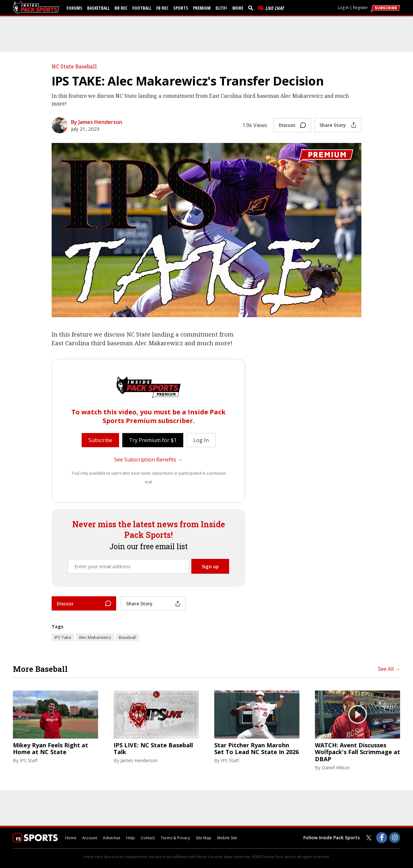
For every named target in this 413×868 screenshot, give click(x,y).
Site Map (204, 838)
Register (360, 8)
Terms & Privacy (175, 838)
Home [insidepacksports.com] (71, 838)
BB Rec (121, 8)
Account (90, 838)
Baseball (127, 637)
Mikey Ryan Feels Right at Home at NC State (50, 749)
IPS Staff (29, 760)
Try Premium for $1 (153, 440)
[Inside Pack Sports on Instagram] (395, 838)
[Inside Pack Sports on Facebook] (382, 838)
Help (131, 838)
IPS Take (63, 637)
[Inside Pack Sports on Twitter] (369, 838)
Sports (181, 8)
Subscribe (100, 440)
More (238, 8)
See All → (389, 669)
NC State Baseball (74, 66)
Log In (343, 8)
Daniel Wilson (336, 767)
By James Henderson (97, 122)
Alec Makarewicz (95, 637)
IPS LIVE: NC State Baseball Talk (153, 749)
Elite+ (222, 8)
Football (142, 8)
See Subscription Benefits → (148, 459)
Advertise (112, 838)
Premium (202, 8)
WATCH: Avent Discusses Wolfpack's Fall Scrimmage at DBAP (358, 752)
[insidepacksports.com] (37, 8)
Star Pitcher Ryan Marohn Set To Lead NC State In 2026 (257, 749)
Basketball (98, 8)
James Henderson (139, 760)
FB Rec (162, 8)
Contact (148, 838)
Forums (74, 8)
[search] (252, 8)
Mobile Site (227, 838)
